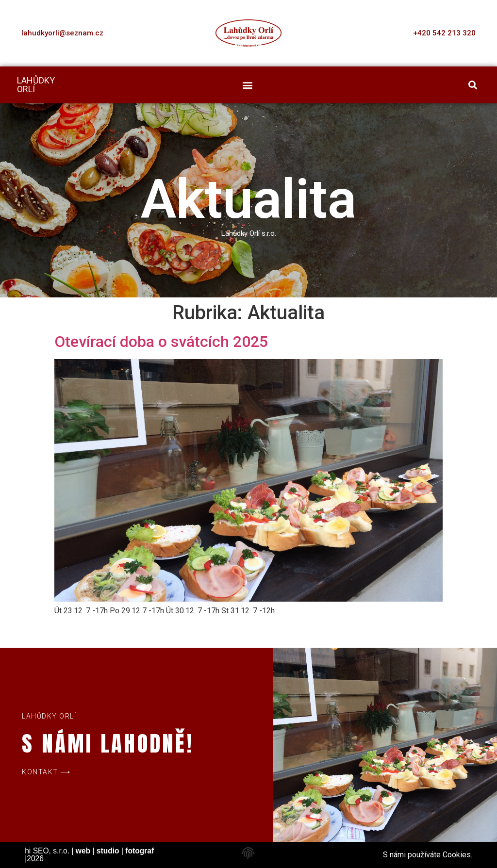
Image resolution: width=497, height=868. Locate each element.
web (83, 851)
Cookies (457, 855)
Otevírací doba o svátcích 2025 (161, 342)
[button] (248, 85)
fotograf (140, 851)
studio (108, 851)
